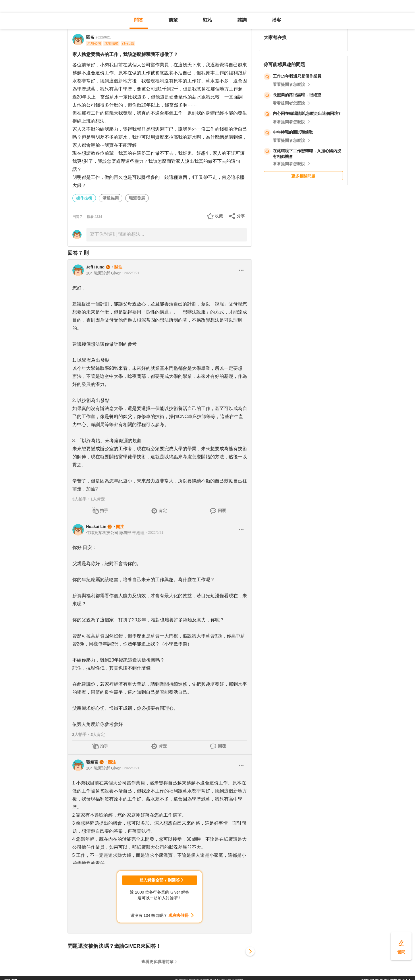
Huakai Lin (96, 527)
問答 (139, 20)
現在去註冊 (179, 915)
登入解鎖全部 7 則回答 (160, 880)
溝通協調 (111, 198)
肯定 (163, 511)
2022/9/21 (103, 37)
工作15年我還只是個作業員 (297, 76)
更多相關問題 (303, 176)
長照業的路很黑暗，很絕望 (297, 95)
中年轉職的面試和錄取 (293, 132)
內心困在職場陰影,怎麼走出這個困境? (307, 113)
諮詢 (242, 20)
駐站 (208, 20)
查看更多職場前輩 (157, 962)
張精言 (92, 762)
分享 (241, 216)
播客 (277, 20)
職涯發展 (137, 198)
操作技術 (84, 198)
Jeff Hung (95, 267)
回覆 (222, 511)
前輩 (173, 20)
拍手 (104, 511)
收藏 (219, 216)
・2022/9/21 (130, 273)
